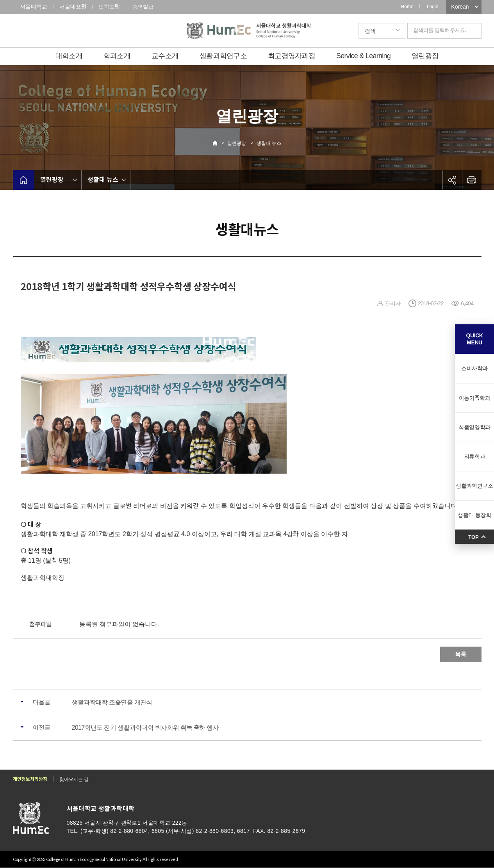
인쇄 (472, 180)
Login (432, 7)
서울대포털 (73, 7)
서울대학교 (34, 7)
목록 (461, 654)
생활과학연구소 (223, 56)
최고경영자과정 (292, 56)
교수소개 (165, 56)
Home (407, 7)
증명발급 (143, 7)
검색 (370, 31)
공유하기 (452, 180)
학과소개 (117, 56)
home (24, 180)
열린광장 (425, 56)
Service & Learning (363, 56)
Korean (460, 7)
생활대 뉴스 (269, 143)
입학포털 (109, 7)
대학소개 (69, 56)
